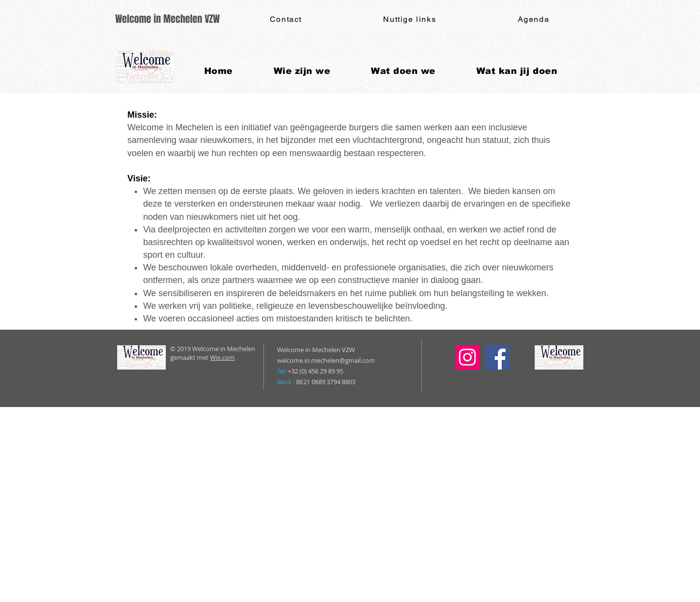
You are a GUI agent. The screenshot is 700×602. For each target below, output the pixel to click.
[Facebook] (497, 357)
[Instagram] (467, 357)
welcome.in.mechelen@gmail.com (326, 360)
